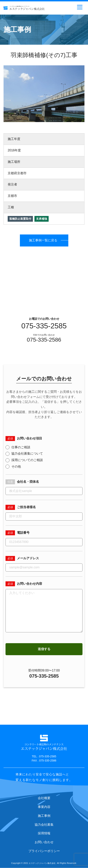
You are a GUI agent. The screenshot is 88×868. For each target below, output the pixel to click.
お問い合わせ (44, 842)
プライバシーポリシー (44, 851)
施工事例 (44, 816)
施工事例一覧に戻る (43, 240)
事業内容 (44, 807)
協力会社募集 (44, 825)
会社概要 (44, 798)
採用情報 (44, 833)
